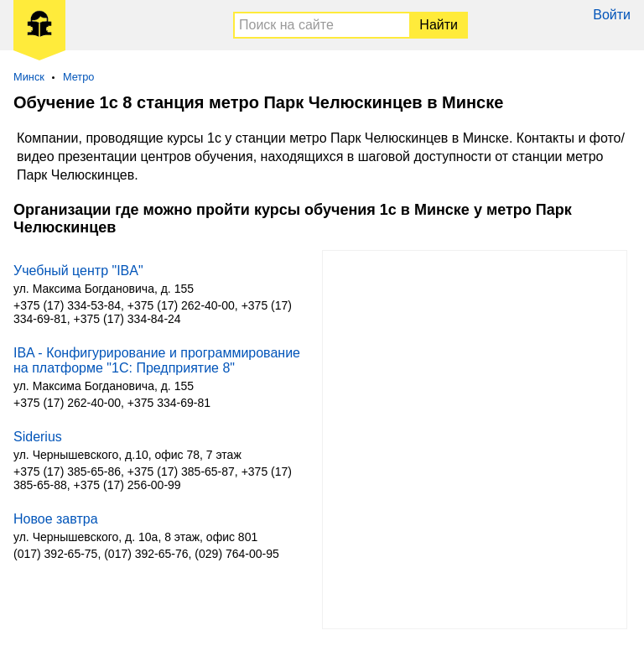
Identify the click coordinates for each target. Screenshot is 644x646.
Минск (29, 77)
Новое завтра (56, 519)
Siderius (38, 437)
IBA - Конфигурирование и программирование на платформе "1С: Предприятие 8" (157, 360)
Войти (612, 15)
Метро (79, 77)
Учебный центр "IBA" (78, 271)
